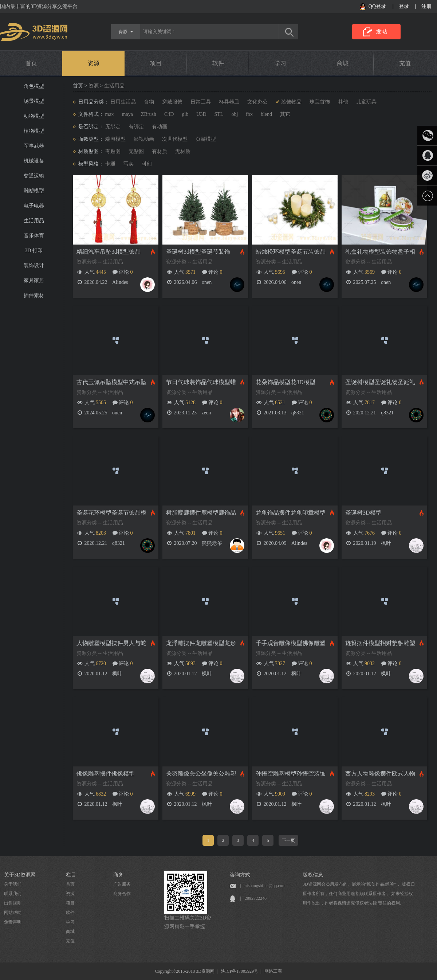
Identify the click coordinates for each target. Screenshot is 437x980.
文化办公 (257, 102)
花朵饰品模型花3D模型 (286, 382)
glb (185, 114)
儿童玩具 (366, 102)
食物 (149, 102)
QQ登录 (377, 6)
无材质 (183, 151)
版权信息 (313, 875)
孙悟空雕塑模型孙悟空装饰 (291, 774)
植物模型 (34, 131)
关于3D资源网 (20, 875)
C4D (169, 114)
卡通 (110, 164)
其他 (343, 102)
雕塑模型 (34, 191)
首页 (31, 63)
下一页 (288, 840)
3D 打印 (34, 251)
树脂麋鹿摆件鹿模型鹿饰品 (201, 513)
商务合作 (122, 894)
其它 (285, 114)
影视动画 (144, 139)
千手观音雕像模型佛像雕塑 (291, 643)
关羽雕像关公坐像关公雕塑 (201, 774)
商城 (343, 63)
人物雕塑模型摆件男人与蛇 (111, 643)
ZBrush (149, 114)
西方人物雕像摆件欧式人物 (380, 774)
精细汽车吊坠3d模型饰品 (109, 252)
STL (219, 114)
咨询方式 (240, 875)
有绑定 (136, 127)
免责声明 (13, 922)
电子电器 (34, 206)
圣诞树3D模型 (363, 513)
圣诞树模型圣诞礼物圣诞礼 (380, 382)
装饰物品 (291, 102)
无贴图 (136, 151)
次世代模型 (175, 139)
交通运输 (34, 176)
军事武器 (34, 146)
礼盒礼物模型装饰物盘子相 (380, 252)
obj (235, 114)
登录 (404, 6)
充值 (405, 63)
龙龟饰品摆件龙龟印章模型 (291, 513)
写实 (129, 164)
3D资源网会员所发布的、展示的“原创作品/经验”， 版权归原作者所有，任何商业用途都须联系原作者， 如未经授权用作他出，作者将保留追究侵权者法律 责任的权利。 (359, 894)
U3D (201, 114)
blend (266, 114)
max (110, 114)
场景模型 (34, 101)
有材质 (160, 151)
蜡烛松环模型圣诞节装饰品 (291, 252)
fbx (249, 114)
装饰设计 (34, 266)
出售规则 (13, 903)
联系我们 (13, 894)
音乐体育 (34, 236)
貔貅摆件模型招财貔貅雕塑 (380, 643)
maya (127, 114)
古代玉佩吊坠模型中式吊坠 (111, 382)
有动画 (160, 127)
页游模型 (206, 139)
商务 (118, 875)
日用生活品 (123, 102)
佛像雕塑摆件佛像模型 (106, 774)
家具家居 (34, 280)
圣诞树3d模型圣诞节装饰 (198, 252)
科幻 (147, 164)
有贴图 (113, 151)
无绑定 (113, 127)
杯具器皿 (229, 102)
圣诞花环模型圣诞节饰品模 (111, 513)
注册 (426, 6)
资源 (94, 63)
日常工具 (201, 102)
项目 (156, 63)
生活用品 (34, 221)
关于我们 (13, 884)
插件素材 (34, 295)
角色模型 (34, 86)
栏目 (71, 875)
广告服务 (122, 884)
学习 (280, 63)
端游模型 (115, 139)
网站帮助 (13, 913)
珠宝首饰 (320, 102)
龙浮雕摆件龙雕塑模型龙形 (201, 643)
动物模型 (34, 116)
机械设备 (34, 161)
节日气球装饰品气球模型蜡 (201, 382)
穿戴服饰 (172, 102)
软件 (218, 63)
